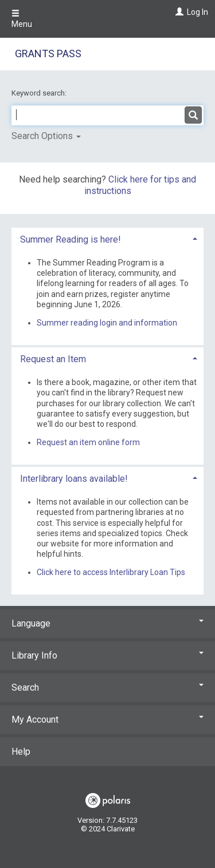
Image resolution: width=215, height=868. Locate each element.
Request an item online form (88, 442)
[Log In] (178, 12)
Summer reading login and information (107, 323)
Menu (22, 19)
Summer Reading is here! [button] (71, 239)
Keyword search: (40, 93)
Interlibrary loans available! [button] (74, 479)
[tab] (107, 238)
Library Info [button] (107, 655)
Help (21, 752)
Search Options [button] (46, 136)
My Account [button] (107, 720)
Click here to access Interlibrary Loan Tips (111, 572)
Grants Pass (48, 53)
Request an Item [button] (53, 359)
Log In (198, 12)
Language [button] (107, 623)
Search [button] (107, 687)
